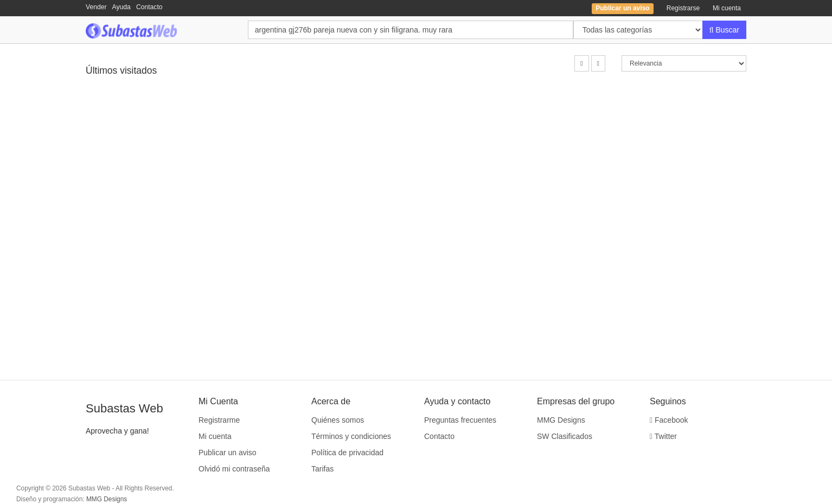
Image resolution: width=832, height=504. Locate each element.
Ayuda (121, 7)
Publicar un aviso (228, 453)
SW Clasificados (565, 436)
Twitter (663, 436)
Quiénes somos (338, 420)
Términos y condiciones (351, 436)
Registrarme (219, 420)
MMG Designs (561, 420)
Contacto (149, 7)
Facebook (669, 420)
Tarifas (322, 469)
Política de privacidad (347, 453)
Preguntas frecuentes (460, 420)
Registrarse (683, 8)
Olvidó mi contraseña (234, 469)
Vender (96, 7)
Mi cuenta (727, 8)
